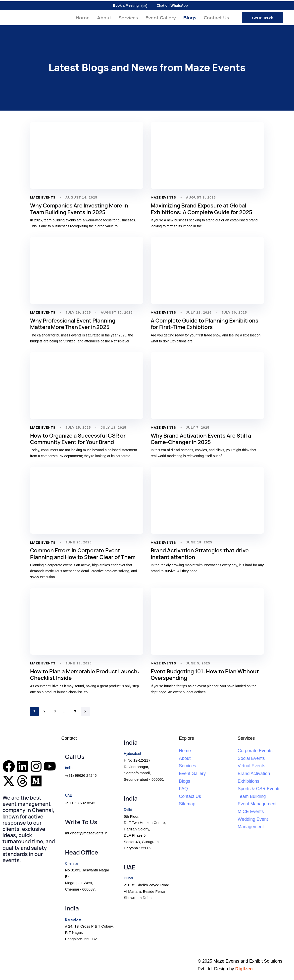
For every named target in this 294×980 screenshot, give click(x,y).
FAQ (183, 789)
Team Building (252, 796)
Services (128, 18)
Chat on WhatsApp (169, 6)
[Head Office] (88, 871)
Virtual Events (252, 766)
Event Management (257, 804)
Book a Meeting (122, 6)
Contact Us (216, 18)
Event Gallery (161, 18)
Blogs (190, 18)
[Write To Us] (88, 828)
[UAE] (147, 883)
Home (83, 18)
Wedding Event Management (253, 823)
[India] (88, 924)
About (104, 18)
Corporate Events (255, 751)
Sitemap (187, 804)
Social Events (251, 758)
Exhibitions (249, 781)
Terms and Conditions (123, 961)
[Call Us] (88, 766)
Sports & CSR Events (259, 789)
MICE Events (251, 812)
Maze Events (43, 197)
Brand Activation (254, 774)
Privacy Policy (19, 961)
